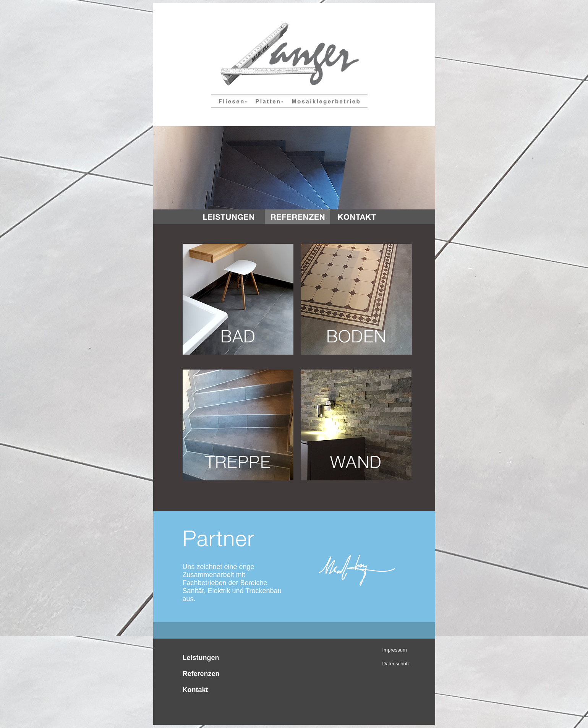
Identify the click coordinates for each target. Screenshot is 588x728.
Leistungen (201, 658)
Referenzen (201, 674)
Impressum (395, 650)
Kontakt (195, 690)
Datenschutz (396, 664)
